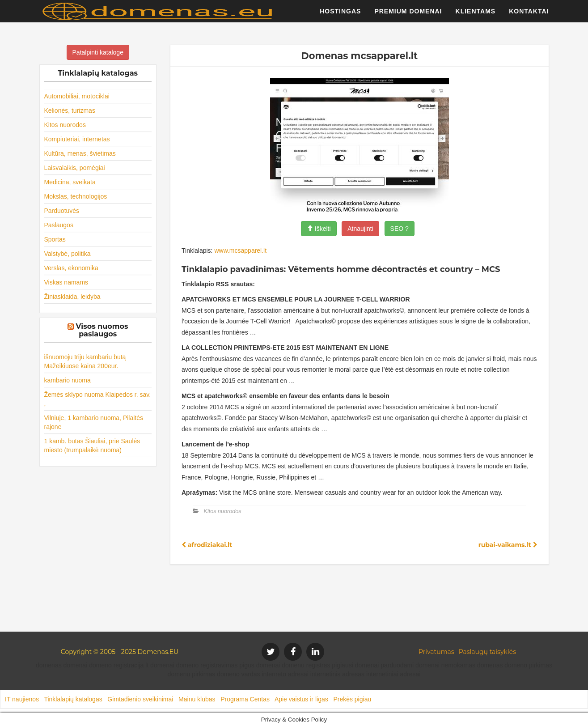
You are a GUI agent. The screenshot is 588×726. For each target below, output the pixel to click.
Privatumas (436, 652)
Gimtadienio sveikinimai (140, 699)
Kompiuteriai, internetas (77, 139)
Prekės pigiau (352, 699)
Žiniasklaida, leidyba (72, 297)
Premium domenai (408, 16)
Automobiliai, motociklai (77, 96)
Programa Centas (245, 699)
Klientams (476, 16)
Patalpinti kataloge (98, 52)
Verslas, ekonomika (71, 268)
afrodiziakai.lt (207, 545)
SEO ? (400, 229)
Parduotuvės (62, 211)
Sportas (55, 239)
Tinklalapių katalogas (73, 699)
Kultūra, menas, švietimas (80, 153)
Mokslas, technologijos (76, 196)
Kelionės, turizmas (70, 110)
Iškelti (319, 229)
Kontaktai (529, 16)
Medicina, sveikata (70, 182)
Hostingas (340, 16)
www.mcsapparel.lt (240, 250)
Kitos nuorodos (65, 125)
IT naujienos (22, 699)
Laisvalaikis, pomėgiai (75, 168)
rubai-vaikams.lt (508, 545)
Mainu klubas (197, 699)
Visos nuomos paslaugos (102, 330)
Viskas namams (66, 282)
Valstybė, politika (68, 254)
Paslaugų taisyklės (487, 652)
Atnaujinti (360, 229)
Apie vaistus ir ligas (301, 699)
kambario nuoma (68, 380)
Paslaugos (59, 225)
